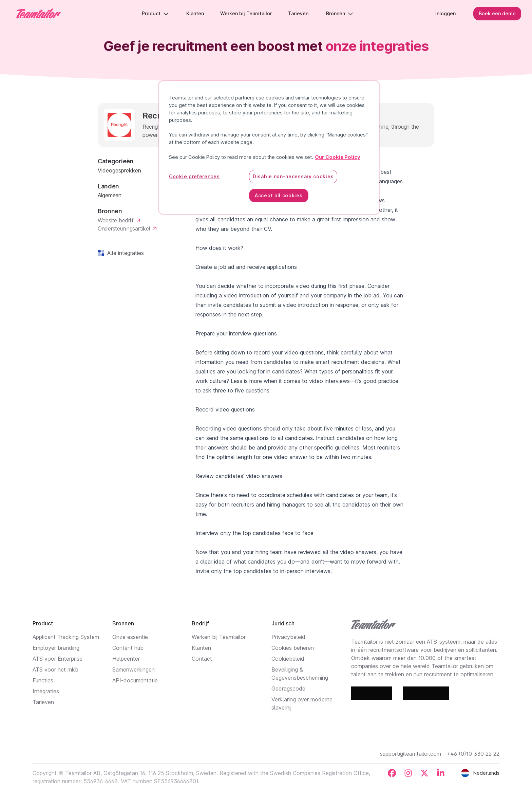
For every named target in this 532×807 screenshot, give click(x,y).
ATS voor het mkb (55, 670)
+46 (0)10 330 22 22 (473, 754)
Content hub (128, 648)
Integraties (46, 691)
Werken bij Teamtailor (219, 637)
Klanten (201, 648)
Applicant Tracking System (66, 637)
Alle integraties (124, 253)
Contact (202, 659)
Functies (43, 680)
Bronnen (340, 13)
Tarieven (43, 702)
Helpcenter (126, 659)
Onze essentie (130, 637)
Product (155, 13)
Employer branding (56, 648)
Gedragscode (288, 689)
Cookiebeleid (288, 659)
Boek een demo (497, 13)
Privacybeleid (288, 637)
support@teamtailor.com (411, 754)
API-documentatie (135, 680)
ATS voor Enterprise (58, 659)
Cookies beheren (293, 648)
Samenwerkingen (134, 670)
